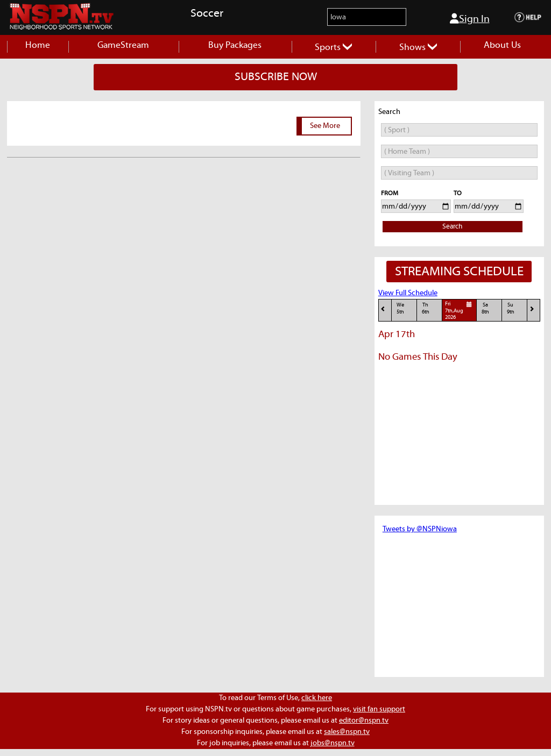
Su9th (511, 308)
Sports (333, 48)
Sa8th (485, 308)
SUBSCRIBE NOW (276, 77)
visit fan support (379, 709)
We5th (400, 308)
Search (452, 227)
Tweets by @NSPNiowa (420, 529)
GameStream (123, 45)
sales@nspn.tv (347, 732)
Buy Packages (235, 45)
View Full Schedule (408, 293)
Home (38, 45)
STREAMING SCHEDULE (459, 272)
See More (325, 126)
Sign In (470, 19)
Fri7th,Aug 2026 (460, 310)
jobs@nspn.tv (333, 743)
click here (317, 698)
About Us (502, 45)
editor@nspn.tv (364, 721)
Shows (418, 48)
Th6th (426, 308)
